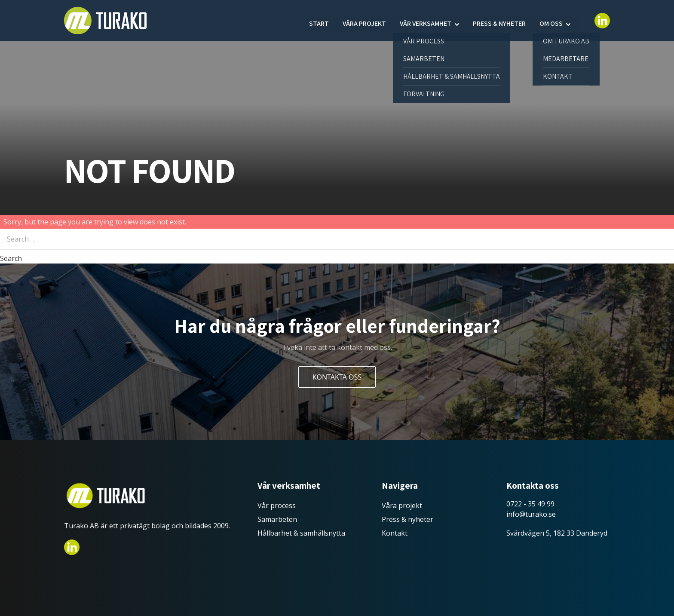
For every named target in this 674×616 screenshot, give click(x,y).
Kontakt (395, 533)
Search (11, 258)
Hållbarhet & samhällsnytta (301, 533)
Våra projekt (364, 20)
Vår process (277, 506)
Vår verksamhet (426, 20)
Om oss (551, 20)
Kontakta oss (337, 377)
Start (319, 20)
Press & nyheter (499, 20)
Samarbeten (277, 519)
